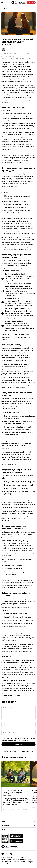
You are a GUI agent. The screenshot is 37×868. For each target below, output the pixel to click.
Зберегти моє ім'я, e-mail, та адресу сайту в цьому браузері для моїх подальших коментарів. (18, 740)
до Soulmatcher (15, 53)
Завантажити (31, 3)
